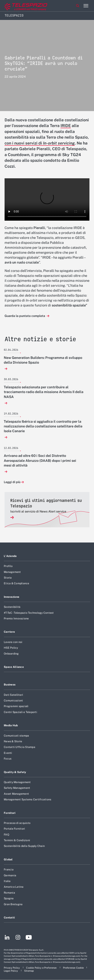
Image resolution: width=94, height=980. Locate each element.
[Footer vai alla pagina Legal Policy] (11, 971)
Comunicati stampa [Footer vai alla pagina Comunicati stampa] (16, 736)
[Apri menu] (86, 6)
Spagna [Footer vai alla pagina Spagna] (9, 898)
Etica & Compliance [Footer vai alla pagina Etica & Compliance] (17, 583)
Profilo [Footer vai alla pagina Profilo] (8, 566)
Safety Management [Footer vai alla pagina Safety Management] (17, 788)
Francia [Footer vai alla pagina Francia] (9, 869)
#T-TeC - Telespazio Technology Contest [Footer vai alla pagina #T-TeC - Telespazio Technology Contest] (29, 613)
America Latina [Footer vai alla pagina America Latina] (14, 887)
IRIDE (66, 126)
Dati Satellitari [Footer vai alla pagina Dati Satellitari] (13, 695)
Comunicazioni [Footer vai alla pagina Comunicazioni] (13, 700)
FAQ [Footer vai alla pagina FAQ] (6, 835)
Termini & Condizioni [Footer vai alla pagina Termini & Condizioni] (17, 840)
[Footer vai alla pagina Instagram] (18, 938)
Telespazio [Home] (14, 15)
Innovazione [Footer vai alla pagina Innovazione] (12, 597)
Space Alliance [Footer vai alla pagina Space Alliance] (14, 667)
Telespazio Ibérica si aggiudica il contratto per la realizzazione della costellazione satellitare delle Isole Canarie (43, 426)
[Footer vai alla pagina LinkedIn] (7, 938)
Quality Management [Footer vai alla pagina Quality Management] (17, 782)
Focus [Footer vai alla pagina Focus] (8, 759)
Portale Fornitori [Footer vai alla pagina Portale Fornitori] (14, 829)
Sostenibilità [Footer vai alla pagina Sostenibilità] (12, 607)
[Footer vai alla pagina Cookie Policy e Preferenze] (42, 968)
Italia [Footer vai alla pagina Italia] (7, 881)
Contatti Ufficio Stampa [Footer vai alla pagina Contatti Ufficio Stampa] (20, 747)
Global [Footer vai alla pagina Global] (8, 859)
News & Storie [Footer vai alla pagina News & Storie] (13, 741)
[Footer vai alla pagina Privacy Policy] (12, 968)
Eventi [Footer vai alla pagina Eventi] (8, 753)
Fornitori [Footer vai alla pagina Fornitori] (10, 813)
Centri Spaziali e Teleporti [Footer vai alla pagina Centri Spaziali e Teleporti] (20, 712)
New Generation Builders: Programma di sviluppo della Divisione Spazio (43, 360)
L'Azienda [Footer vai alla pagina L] (10, 556)
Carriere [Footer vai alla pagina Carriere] (9, 632)
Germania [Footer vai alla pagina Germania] (10, 875)
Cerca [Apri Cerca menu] (78, 6)
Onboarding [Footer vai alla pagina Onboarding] (11, 654)
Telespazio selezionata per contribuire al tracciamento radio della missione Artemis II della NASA (44, 392)
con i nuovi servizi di (40, 143)
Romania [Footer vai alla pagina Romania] (9, 893)
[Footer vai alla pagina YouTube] (29, 938)
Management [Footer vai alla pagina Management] (12, 572)
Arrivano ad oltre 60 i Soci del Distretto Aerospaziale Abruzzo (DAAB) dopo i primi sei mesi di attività (40, 460)
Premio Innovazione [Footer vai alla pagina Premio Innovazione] (16, 618)
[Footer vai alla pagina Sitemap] (29, 971)
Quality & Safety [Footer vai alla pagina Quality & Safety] (15, 772)
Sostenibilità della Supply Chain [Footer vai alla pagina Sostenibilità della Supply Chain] (24, 846)
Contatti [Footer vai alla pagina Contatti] (9, 918)
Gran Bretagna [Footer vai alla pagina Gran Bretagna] (13, 904)
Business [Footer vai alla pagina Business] (10, 685)
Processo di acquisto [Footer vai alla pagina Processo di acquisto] (17, 823)
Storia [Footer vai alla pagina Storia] (8, 578)
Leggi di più (12, 482)
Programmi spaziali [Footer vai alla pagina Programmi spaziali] (16, 706)
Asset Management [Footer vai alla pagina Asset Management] (16, 794)
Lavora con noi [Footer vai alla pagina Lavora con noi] (13, 642)
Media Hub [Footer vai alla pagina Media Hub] (11, 725)
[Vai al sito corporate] (19, 6)
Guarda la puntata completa (25, 316)
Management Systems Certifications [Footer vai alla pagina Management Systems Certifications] (27, 799)
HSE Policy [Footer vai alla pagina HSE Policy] (11, 648)
